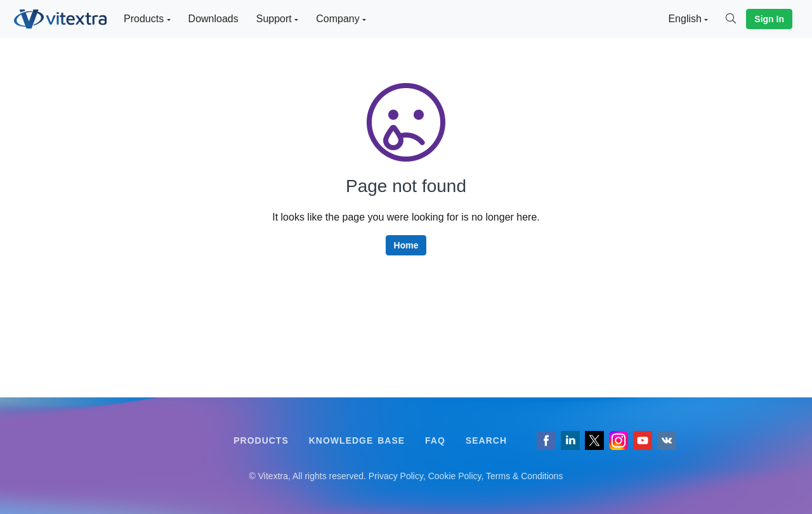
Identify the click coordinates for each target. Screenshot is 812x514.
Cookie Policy (455, 476)
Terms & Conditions (524, 476)
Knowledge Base (357, 440)
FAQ (435, 440)
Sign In (769, 19)
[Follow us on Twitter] (594, 440)
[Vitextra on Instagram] (619, 440)
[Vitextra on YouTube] (643, 440)
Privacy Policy (396, 476)
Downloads (213, 19)
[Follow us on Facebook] (546, 440)
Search (486, 440)
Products (261, 440)
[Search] (736, 19)
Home (406, 245)
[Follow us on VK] (667, 440)
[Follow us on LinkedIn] (570, 440)
